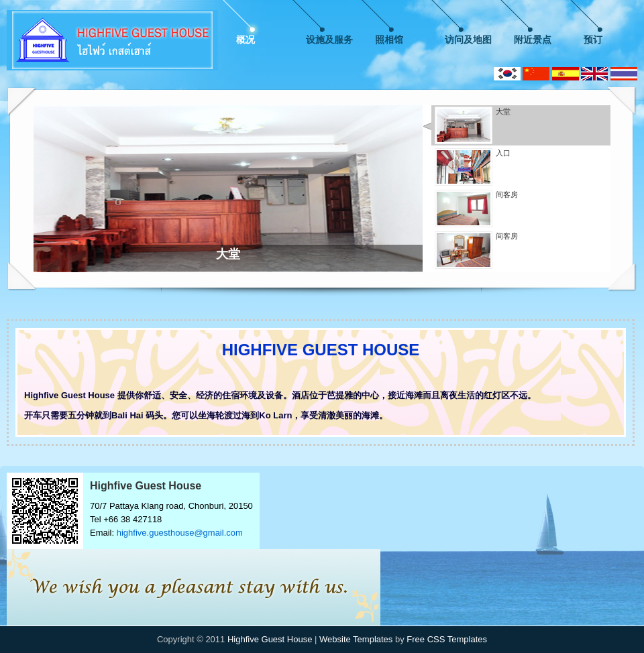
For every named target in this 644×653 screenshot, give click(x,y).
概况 (246, 40)
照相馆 (389, 40)
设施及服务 (329, 40)
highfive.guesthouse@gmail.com (180, 533)
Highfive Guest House (270, 639)
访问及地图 (468, 40)
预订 (593, 40)
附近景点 (533, 40)
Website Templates (356, 639)
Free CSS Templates (447, 639)
